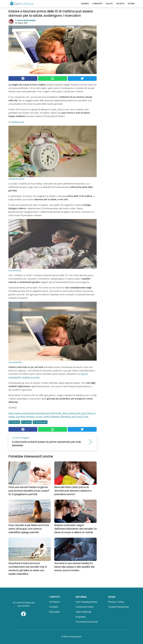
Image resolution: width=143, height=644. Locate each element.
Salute (109, 4)
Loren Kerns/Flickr (15, 270)
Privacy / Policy (116, 602)
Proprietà (81, 617)
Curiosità (97, 4)
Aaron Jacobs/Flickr (15, 362)
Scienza (85, 4)
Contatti (54, 607)
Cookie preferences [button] (119, 607)
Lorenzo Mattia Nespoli (26, 20)
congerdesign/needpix (16, 179)
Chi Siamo (55, 602)
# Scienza (14, 422)
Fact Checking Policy (86, 602)
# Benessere (40, 422)
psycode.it (55, 612)
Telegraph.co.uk (18, 122)
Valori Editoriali (83, 612)
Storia (131, 4)
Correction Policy (85, 607)
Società (120, 4)
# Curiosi (26, 422)
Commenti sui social (87, 622)
